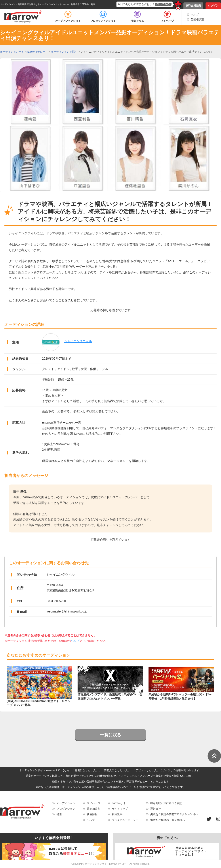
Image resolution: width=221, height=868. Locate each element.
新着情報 (92, 814)
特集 (59, 814)
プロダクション (66, 809)
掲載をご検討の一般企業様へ (168, 820)
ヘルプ (195, 15)
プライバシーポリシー (125, 820)
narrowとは (119, 803)
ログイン (213, 6)
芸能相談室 (197, 19)
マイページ (93, 803)
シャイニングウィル (78, 341)
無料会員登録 (193, 6)
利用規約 (117, 814)
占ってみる (163, 4)
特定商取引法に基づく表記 (166, 803)
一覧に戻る (111, 735)
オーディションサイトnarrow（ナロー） (107, 864)
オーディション (66, 803)
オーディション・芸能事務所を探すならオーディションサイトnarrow (34, 4)
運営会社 (156, 809)
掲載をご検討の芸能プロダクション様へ (174, 814)
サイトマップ (120, 809)
